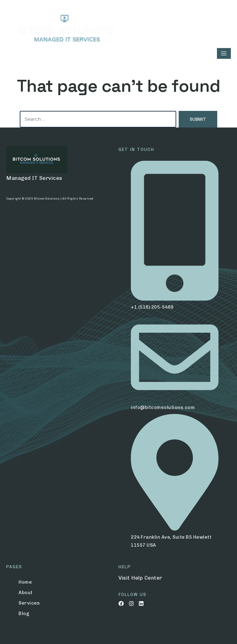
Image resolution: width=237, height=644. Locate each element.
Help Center (147, 578)
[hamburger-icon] (224, 53)
